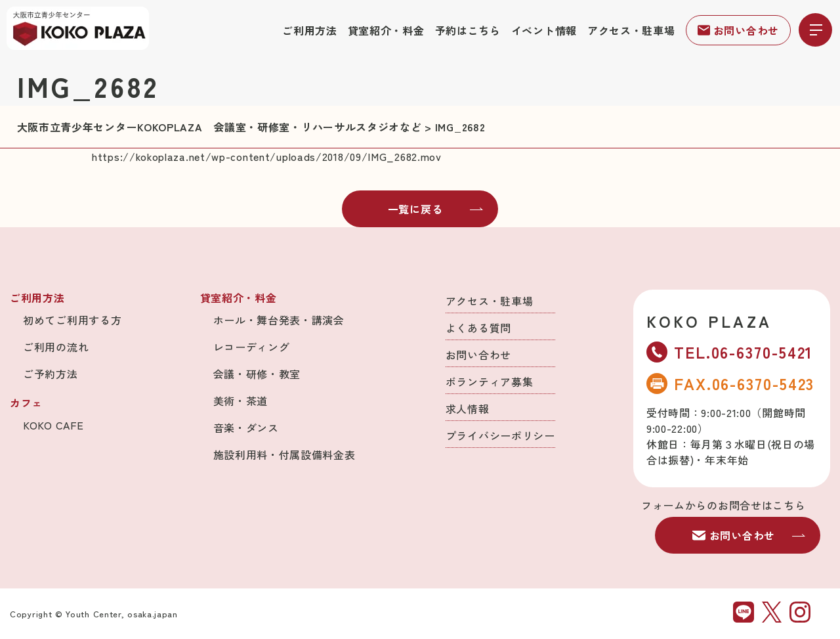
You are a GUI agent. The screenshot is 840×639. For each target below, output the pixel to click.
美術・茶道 (241, 401)
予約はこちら (468, 30)
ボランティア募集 (490, 382)
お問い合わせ (738, 30)
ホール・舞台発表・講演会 (279, 320)
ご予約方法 (51, 374)
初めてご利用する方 (72, 320)
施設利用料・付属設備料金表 (284, 454)
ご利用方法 (310, 30)
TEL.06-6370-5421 (730, 352)
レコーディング (252, 347)
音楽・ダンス (246, 428)
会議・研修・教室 (257, 374)
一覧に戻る (436, 209)
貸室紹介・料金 (386, 30)
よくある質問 (478, 328)
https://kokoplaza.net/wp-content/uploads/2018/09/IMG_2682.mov (267, 156)
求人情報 (468, 408)
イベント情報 (544, 30)
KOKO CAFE (53, 425)
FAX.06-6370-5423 (730, 383)
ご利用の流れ (56, 347)
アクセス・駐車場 (631, 30)
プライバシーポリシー (500, 435)
